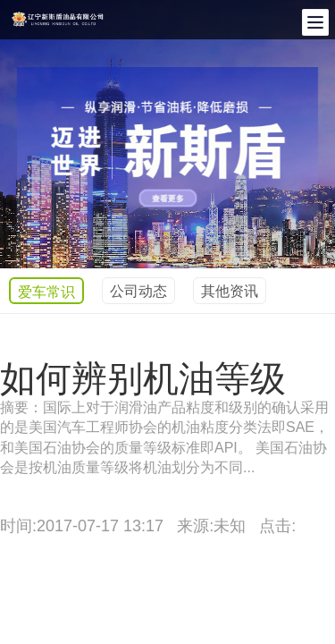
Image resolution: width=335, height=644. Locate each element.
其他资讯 (230, 291)
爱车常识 (46, 292)
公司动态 (138, 291)
